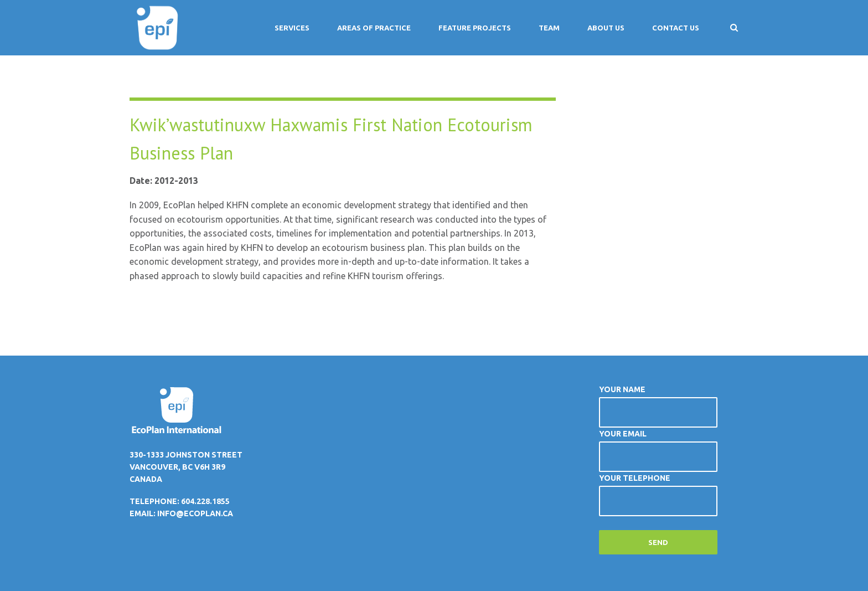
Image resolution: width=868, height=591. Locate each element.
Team (549, 28)
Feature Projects (475, 28)
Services (292, 28)
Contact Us (676, 28)
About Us (606, 28)
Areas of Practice (374, 28)
